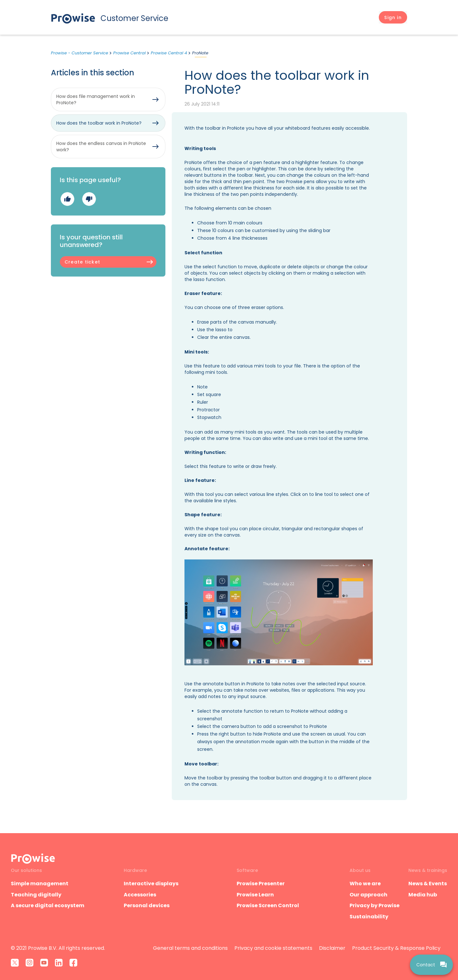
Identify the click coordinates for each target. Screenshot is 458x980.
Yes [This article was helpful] (67, 199)
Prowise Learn (255, 895)
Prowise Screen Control (268, 905)
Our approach (368, 895)
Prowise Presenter (261, 884)
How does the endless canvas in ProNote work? (101, 147)
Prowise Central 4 (169, 53)
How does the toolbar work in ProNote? (99, 123)
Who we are (365, 884)
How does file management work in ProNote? (96, 99)
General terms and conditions (190, 948)
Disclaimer (332, 948)
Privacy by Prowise (375, 905)
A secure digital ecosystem (48, 905)
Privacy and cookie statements (273, 948)
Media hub (423, 895)
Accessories (140, 895)
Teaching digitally (36, 895)
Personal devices (147, 905)
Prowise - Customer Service (80, 53)
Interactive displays (151, 884)
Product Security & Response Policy (396, 948)
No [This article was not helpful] (89, 199)
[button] (393, 17)
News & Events (428, 884)
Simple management (40, 884)
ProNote (200, 53)
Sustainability (369, 917)
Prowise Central (129, 53)
